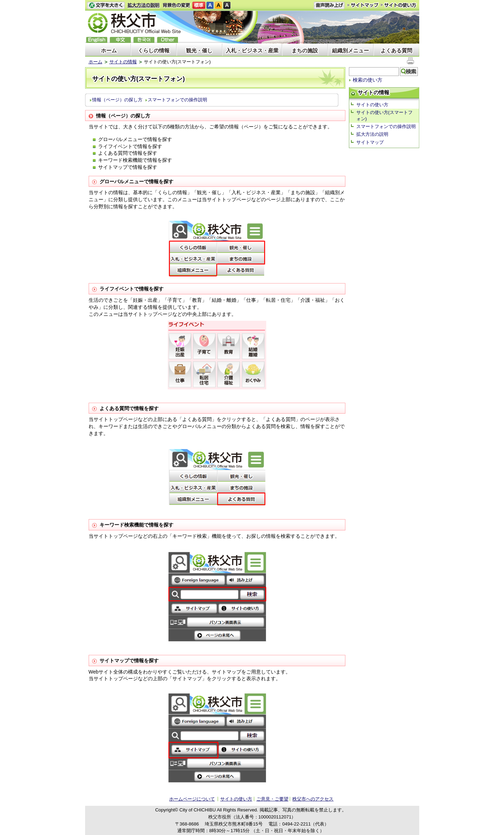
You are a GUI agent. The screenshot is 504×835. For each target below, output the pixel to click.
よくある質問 (396, 50)
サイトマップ (363, 5)
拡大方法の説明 (144, 5)
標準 (199, 5)
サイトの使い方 (399, 5)
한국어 (144, 40)
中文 (120, 40)
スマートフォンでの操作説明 (177, 100)
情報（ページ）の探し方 (117, 100)
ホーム (109, 50)
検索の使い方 (368, 80)
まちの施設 (305, 50)
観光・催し (199, 50)
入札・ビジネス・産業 (252, 50)
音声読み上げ (329, 5)
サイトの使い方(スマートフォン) (384, 116)
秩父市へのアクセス (313, 799)
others (167, 40)
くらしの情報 (154, 50)
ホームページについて (192, 799)
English (97, 40)
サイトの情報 (123, 62)
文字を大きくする (106, 5)
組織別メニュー (350, 50)
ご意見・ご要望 (272, 799)
